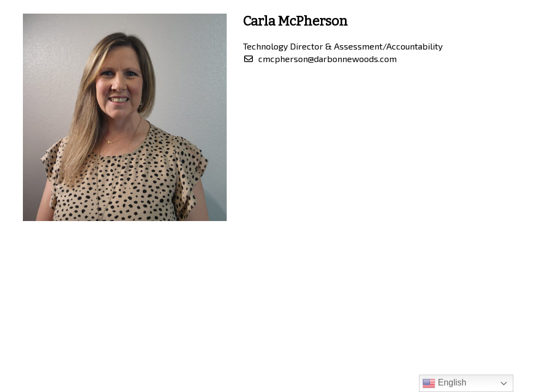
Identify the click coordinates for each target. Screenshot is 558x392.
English (444, 383)
